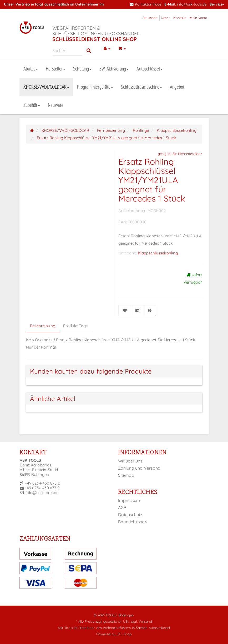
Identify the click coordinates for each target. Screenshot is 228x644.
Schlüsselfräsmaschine (141, 87)
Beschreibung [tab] (43, 326)
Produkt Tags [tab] (75, 326)
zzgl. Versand (141, 621)
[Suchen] (67, 50)
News (165, 18)
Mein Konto (199, 18)
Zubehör (32, 105)
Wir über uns (130, 461)
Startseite (150, 18)
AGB (122, 507)
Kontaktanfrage (146, 4)
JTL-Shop (124, 634)
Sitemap (126, 475)
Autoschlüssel (149, 69)
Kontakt (180, 18)
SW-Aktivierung (114, 69)
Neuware (56, 105)
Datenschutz (130, 515)
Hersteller (55, 69)
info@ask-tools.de (192, 4)
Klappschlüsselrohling (158, 253)
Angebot (177, 87)
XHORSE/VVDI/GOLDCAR (46, 87)
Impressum (129, 500)
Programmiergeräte (95, 87)
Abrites (31, 69)
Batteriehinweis (133, 522)
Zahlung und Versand (139, 468)
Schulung (82, 69)
